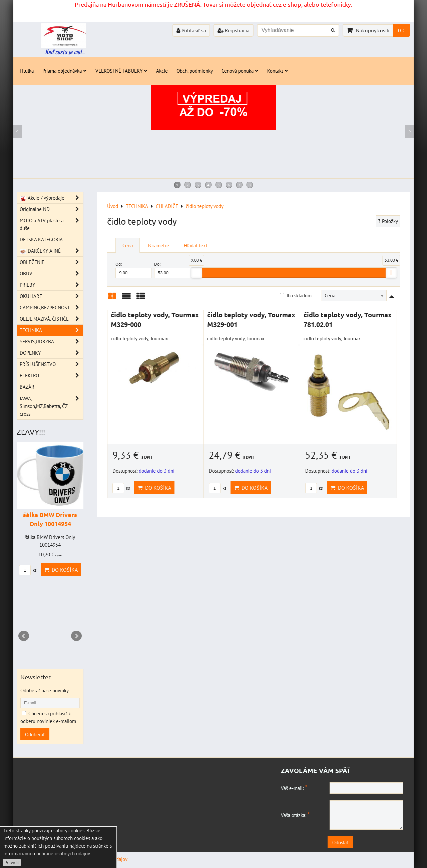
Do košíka (154, 488)
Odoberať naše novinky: (45, 690)
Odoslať (344, 842)
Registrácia (234, 30)
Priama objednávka (65, 71)
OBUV (51, 273)
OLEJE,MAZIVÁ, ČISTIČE (51, 319)
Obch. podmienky (195, 71)
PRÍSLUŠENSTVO (51, 364)
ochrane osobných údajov (63, 853)
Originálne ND (51, 209)
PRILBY (51, 285)
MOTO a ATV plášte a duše (51, 224)
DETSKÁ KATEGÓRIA (41, 239)
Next (76, 636)
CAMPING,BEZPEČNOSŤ (51, 307)
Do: (172, 269)
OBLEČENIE (51, 262)
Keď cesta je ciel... (65, 52)
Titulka (27, 71)
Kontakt (278, 71)
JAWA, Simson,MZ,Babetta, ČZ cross (51, 406)
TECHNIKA (51, 330)
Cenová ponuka (240, 71)
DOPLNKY (51, 353)
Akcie (162, 71)
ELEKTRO (51, 375)
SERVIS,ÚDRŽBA (51, 341)
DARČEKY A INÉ (51, 251)
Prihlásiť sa (191, 30)
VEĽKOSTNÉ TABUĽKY (121, 71)
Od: (133, 269)
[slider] (196, 273)
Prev (24, 636)
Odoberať (35, 734)
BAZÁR (27, 387)
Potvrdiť (12, 862)
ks (121, 488)
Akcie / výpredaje (51, 198)
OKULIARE (51, 296)
